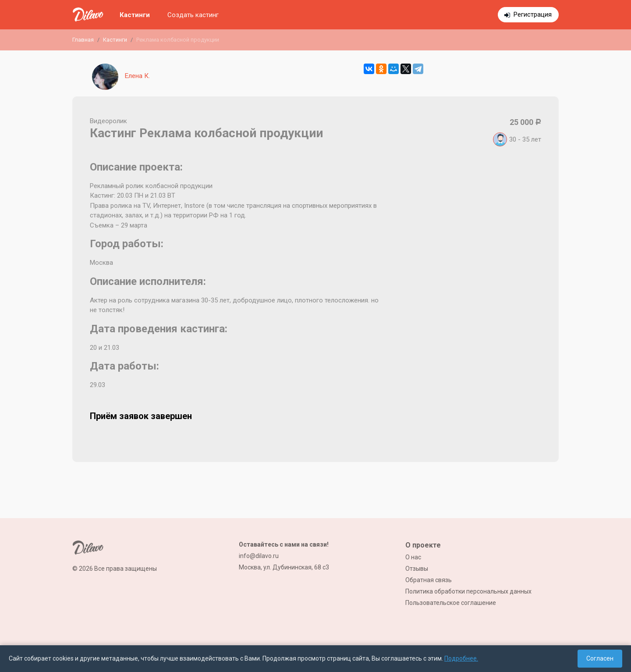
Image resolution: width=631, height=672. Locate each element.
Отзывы (417, 569)
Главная (83, 40)
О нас (413, 557)
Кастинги (135, 15)
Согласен (600, 658)
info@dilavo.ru (259, 556)
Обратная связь (429, 580)
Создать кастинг (193, 15)
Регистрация (533, 14)
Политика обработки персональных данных (468, 591)
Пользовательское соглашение (451, 603)
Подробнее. (461, 658)
